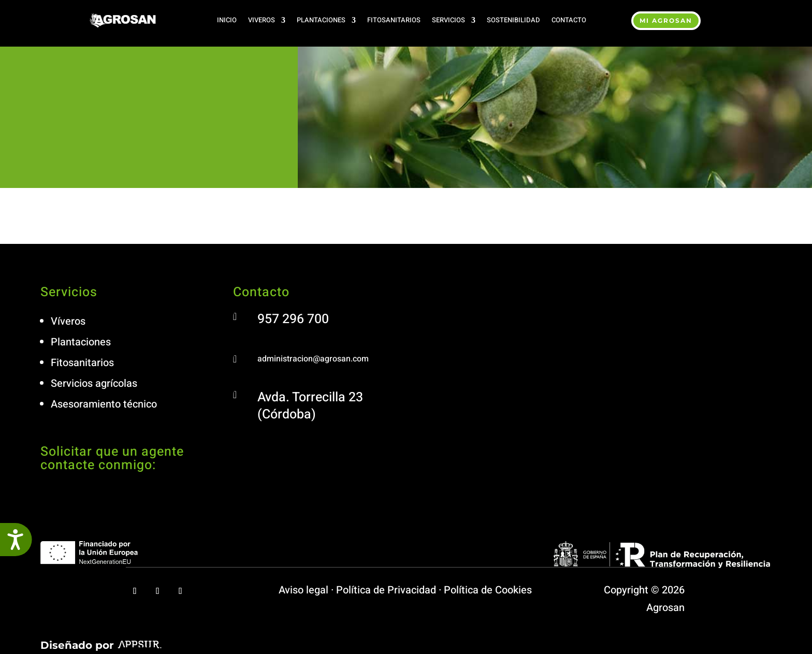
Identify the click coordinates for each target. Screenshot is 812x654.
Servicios (448, 20)
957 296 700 (293, 319)
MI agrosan (666, 20)
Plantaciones (321, 20)
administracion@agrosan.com (313, 359)
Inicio (227, 20)
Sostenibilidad (513, 20)
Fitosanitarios (394, 20)
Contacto (569, 20)
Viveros (262, 20)
